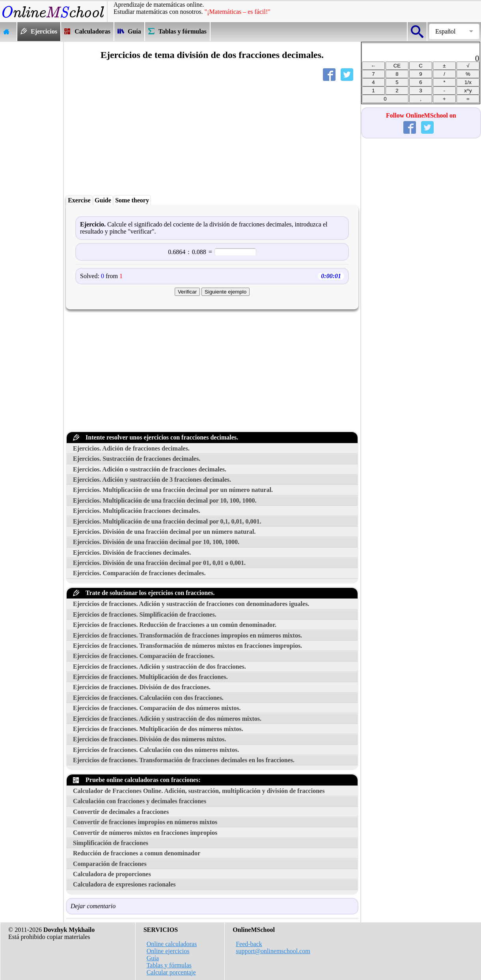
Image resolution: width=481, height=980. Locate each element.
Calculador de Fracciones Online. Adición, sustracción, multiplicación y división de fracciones (199, 791)
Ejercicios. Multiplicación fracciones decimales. (137, 511)
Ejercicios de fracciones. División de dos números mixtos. (149, 739)
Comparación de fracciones (110, 864)
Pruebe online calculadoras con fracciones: (137, 780)
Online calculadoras (172, 944)
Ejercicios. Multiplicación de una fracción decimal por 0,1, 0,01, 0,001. (167, 521)
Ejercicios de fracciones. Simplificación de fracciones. (145, 614)
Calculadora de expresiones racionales (124, 884)
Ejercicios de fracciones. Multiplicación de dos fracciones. (150, 677)
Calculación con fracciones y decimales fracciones (140, 801)
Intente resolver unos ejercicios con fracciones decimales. (156, 437)
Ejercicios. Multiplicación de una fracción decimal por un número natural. (173, 490)
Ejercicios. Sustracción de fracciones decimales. (137, 459)
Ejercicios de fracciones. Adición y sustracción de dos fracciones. (159, 667)
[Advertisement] (32, 160)
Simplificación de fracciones (111, 843)
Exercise (79, 200)
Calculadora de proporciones (112, 874)
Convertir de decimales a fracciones (121, 812)
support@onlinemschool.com (273, 951)
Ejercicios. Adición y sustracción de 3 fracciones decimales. (152, 480)
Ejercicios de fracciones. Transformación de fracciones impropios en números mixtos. (187, 635)
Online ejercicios (168, 951)
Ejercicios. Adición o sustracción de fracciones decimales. (150, 469)
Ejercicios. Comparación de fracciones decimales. (139, 573)
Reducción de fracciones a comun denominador (137, 853)
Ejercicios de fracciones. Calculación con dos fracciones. (148, 698)
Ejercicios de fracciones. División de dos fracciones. (142, 687)
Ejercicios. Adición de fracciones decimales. (131, 448)
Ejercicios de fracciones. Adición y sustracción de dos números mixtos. (167, 719)
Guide (103, 200)
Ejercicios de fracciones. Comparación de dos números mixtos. (157, 708)
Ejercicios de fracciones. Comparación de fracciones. (144, 656)
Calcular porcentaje (171, 972)
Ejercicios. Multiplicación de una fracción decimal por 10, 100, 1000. (165, 500)
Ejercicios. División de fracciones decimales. (132, 553)
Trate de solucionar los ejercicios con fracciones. (144, 593)
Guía (153, 958)
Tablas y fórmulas (169, 965)
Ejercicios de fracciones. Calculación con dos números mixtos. (156, 750)
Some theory (132, 200)
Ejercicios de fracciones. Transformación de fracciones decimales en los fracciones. (184, 760)
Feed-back (249, 944)
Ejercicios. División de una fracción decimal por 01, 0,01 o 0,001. (159, 563)
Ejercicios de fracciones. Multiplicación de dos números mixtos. (158, 729)
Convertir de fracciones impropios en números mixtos (145, 822)
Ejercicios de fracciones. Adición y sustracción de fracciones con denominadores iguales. (191, 604)
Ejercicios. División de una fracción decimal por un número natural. (164, 532)
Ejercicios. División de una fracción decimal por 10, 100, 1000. (156, 542)
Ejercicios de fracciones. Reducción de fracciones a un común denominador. (175, 625)
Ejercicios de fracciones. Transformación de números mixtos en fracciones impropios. (187, 646)
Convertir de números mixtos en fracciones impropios (145, 833)
